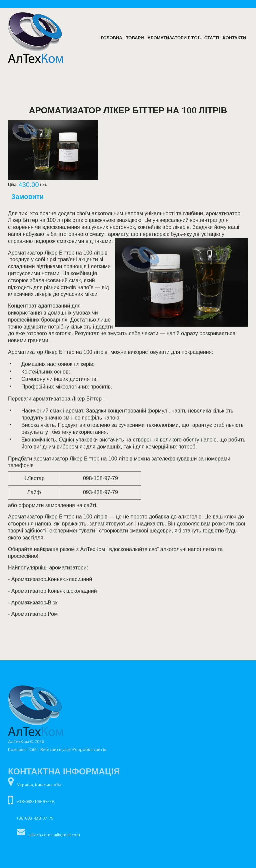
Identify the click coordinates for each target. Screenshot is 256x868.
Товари (135, 38)
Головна (111, 38)
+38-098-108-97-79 (35, 801)
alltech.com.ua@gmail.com (54, 835)
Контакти (235, 38)
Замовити (27, 197)
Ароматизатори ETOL (174, 38)
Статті (212, 38)
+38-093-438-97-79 (35, 818)
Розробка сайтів (89, 749)
